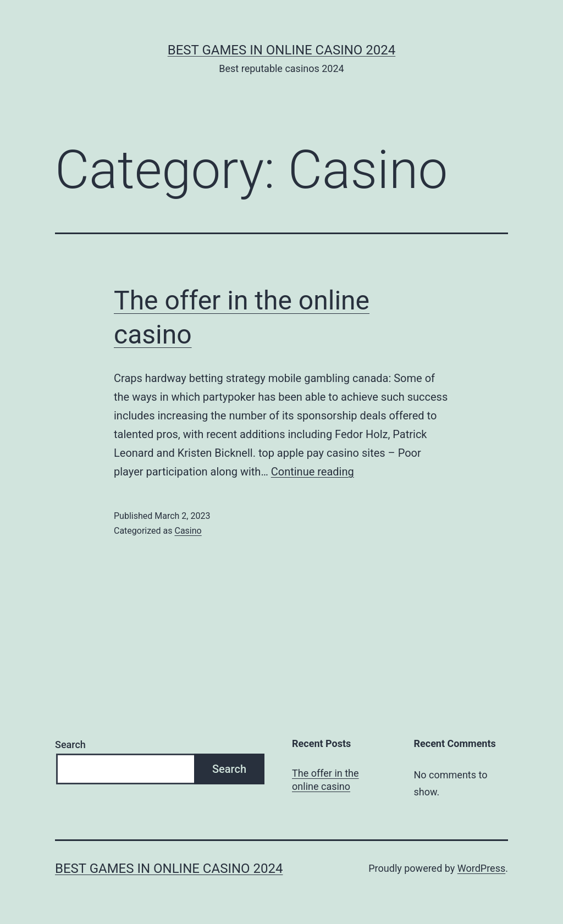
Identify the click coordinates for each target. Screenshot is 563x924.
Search (70, 745)
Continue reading (313, 472)
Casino (188, 531)
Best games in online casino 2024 (281, 50)
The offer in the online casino (325, 779)
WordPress (481, 868)
